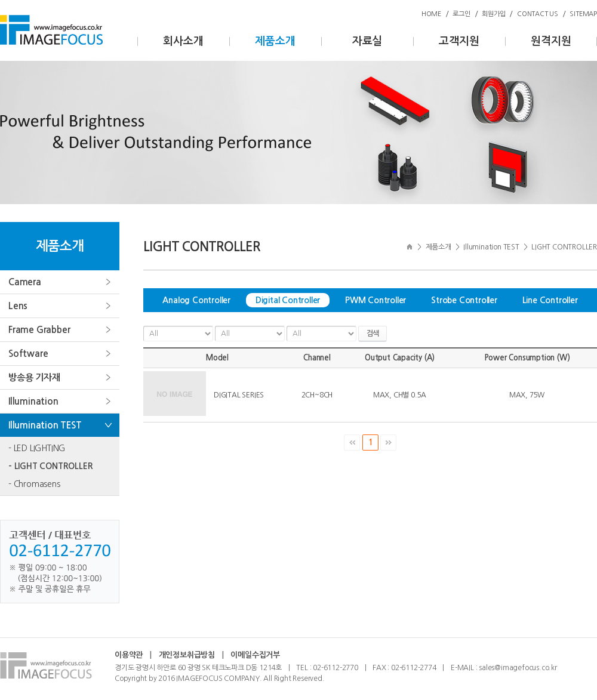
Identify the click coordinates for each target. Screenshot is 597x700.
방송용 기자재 (34, 377)
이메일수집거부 (255, 655)
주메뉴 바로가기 (0, 0)
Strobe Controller (464, 300)
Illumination (33, 401)
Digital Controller (288, 300)
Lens (18, 306)
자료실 (367, 41)
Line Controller (550, 300)
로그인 (461, 14)
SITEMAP (583, 14)
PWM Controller (376, 300)
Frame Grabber (39, 330)
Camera (25, 282)
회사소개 (183, 41)
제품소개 (275, 41)
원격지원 (551, 41)
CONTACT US (538, 14)
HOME (431, 14)
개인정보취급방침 (187, 655)
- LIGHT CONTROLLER (50, 466)
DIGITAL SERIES (239, 395)
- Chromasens (34, 484)
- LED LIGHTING (37, 448)
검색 (373, 334)
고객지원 (459, 41)
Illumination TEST (45, 425)
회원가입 (493, 14)
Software (28, 354)
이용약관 (129, 655)
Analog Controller (196, 300)
